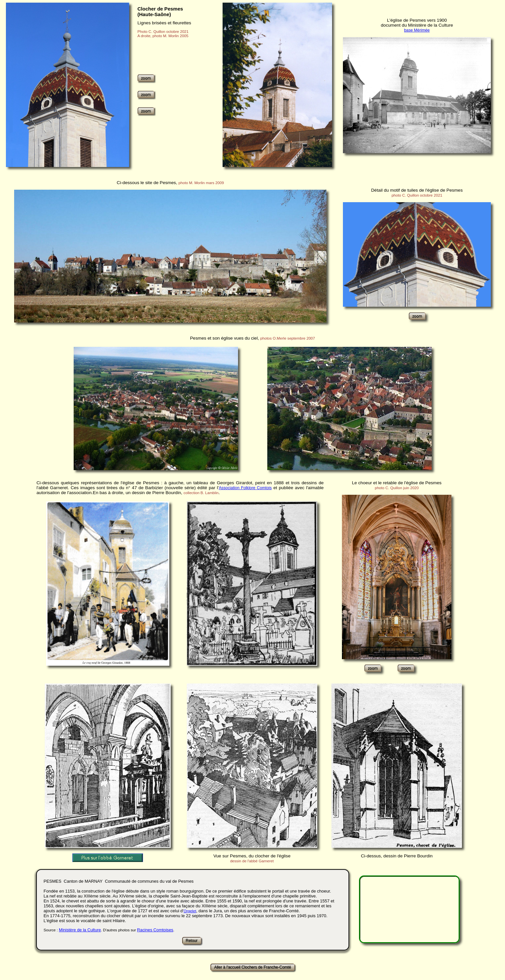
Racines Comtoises (155, 930)
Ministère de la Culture (80, 930)
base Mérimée (417, 30)
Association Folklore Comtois (245, 488)
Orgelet (190, 911)
